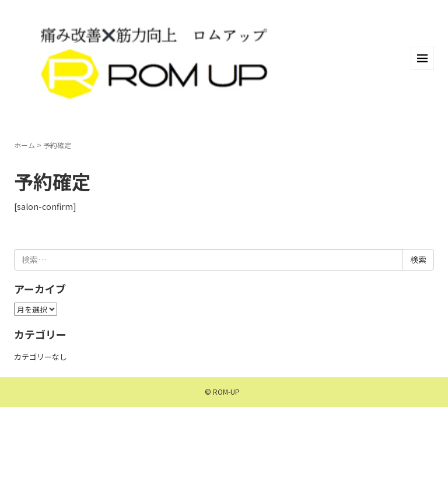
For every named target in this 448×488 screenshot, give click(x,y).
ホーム (24, 145)
